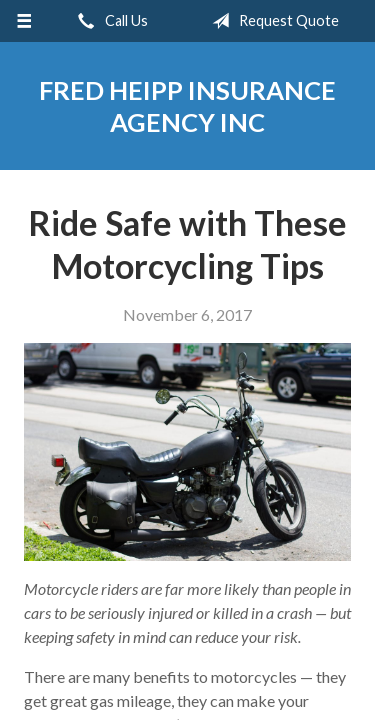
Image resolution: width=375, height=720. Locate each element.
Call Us (109, 21)
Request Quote (271, 21)
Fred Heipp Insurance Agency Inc (187, 106)
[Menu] (24, 21)
